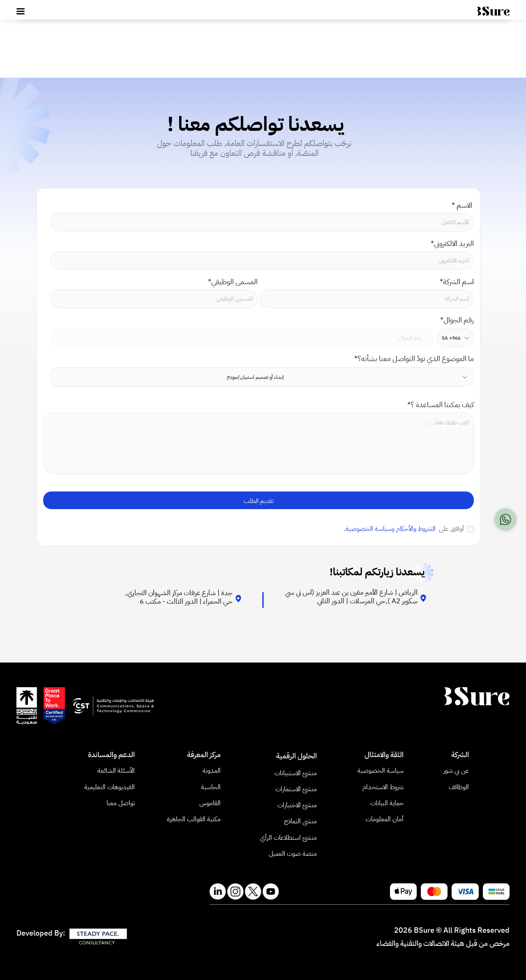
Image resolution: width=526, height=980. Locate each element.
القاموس (210, 803)
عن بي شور (456, 771)
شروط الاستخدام (383, 787)
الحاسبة (210, 787)
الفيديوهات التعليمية (109, 787)
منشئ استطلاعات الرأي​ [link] (288, 838)
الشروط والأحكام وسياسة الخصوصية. (390, 529)
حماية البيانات (387, 803)
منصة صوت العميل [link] (293, 854)
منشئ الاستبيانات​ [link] (296, 773)
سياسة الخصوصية (381, 771)
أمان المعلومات (385, 819)
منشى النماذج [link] (300, 821)
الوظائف (459, 787)
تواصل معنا (121, 803)
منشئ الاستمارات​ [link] (296, 789)
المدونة (212, 771)
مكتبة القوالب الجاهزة (194, 819)
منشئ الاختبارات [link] (297, 805)
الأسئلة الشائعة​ (116, 771)
